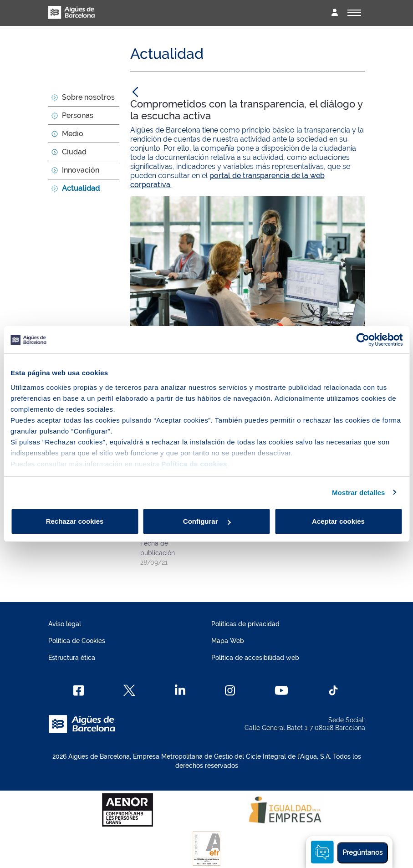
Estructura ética (72, 658)
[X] (129, 690)
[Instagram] (230, 690)
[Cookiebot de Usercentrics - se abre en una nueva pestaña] (363, 340)
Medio (73, 134)
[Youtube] (281, 690)
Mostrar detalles (359, 493)
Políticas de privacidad (245, 624)
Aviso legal (65, 624)
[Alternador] (354, 13)
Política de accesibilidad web (255, 658)
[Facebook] (79, 690)
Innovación (81, 170)
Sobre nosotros (88, 97)
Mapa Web (228, 641)
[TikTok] (333, 690)
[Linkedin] (180, 690)
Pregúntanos (362, 853)
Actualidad (81, 188)
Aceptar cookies (338, 521)
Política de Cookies (77, 641)
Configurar (207, 521)
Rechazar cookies (75, 521)
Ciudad (74, 152)
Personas (78, 115)
